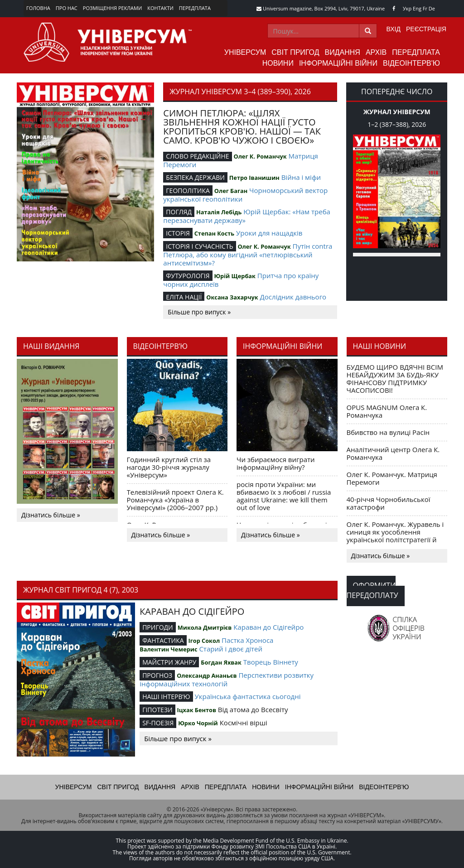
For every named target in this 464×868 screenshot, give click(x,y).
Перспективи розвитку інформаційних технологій (227, 679)
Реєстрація (426, 29)
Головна (38, 8)
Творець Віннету (271, 662)
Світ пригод (295, 52)
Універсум (245, 52)
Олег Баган (231, 191)
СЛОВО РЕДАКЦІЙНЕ (197, 156)
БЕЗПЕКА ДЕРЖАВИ (195, 177)
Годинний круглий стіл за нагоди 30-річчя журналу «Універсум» (169, 467)
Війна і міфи (301, 177)
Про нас (67, 8)
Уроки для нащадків (269, 233)
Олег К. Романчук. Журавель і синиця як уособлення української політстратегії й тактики (395, 536)
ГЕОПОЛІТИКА (188, 190)
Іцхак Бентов (197, 710)
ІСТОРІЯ (178, 233)
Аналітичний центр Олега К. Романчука (393, 453)
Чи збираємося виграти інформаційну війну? (276, 463)
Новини (278, 63)
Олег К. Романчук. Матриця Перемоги (392, 478)
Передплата (195, 8)
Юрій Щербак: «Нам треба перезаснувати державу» (247, 216)
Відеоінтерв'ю (411, 63)
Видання (343, 52)
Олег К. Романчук (260, 156)
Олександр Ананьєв (207, 675)
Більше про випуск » (199, 312)
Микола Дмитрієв (205, 627)
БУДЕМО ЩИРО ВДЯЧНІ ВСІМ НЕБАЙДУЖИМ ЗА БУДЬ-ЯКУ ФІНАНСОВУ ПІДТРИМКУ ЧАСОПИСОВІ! (395, 379)
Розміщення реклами (112, 8)
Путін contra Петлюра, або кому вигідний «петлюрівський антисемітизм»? (248, 254)
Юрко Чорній (198, 723)
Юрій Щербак (234, 276)
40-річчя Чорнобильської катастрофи (389, 503)
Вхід (394, 29)
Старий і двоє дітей (231, 649)
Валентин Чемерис (168, 649)
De (432, 8)
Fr (425, 8)
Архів (376, 52)
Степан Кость (214, 233)
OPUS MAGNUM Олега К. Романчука (387, 411)
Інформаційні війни (338, 63)
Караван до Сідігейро (268, 627)
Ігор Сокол (204, 641)
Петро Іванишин (254, 178)
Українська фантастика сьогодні (247, 696)
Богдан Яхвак (221, 662)
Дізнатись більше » (51, 515)
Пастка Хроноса (247, 640)
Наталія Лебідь (219, 212)
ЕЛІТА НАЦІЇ (184, 297)
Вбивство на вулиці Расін (388, 432)
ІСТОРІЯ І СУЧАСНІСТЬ (199, 246)
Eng (417, 8)
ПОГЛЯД (179, 212)
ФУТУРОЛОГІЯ (188, 276)
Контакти (160, 8)
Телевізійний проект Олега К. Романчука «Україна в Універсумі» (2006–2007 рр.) (175, 500)
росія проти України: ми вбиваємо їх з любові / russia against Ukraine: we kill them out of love (284, 496)
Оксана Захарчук (232, 297)
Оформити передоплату (372, 590)
